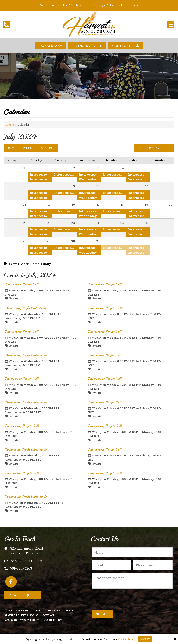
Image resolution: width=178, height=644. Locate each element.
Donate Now (51, 46)
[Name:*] (132, 552)
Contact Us (123, 46)
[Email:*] (112, 565)
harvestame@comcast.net (32, 561)
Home (10, 125)
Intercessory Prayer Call (22, 284)
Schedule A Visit (87, 46)
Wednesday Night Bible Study (26, 308)
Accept (145, 639)
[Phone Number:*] (153, 565)
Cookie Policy (127, 639)
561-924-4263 (21, 568)
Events (14, 298)
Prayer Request (23, 595)
